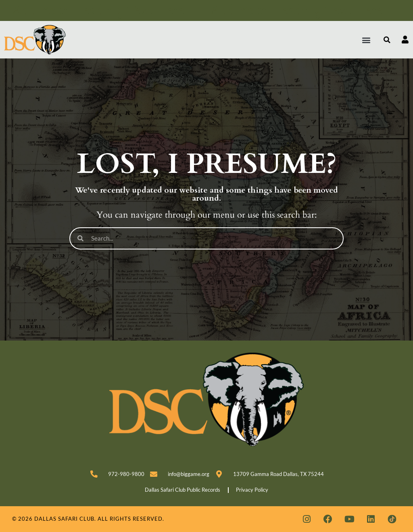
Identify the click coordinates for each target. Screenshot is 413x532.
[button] (366, 40)
